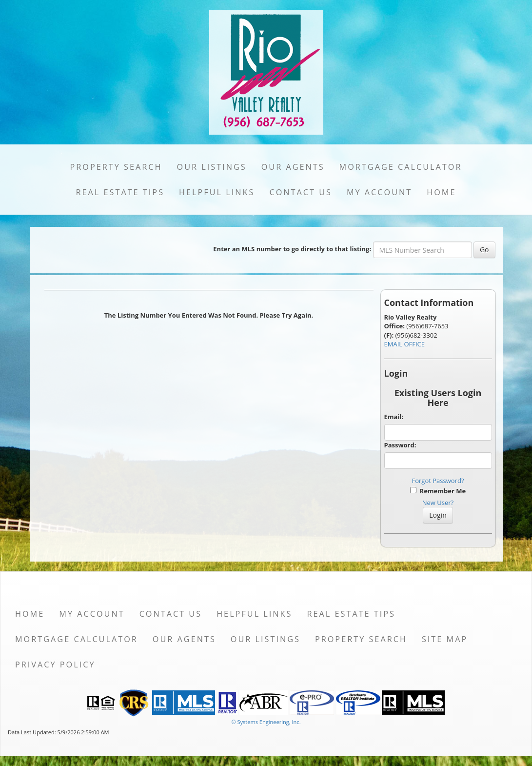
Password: (400, 445)
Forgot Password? (438, 481)
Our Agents (293, 167)
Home (441, 192)
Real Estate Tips (120, 192)
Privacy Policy (55, 665)
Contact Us (301, 192)
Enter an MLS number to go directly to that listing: (292, 249)
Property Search (116, 167)
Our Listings (212, 167)
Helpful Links (217, 192)
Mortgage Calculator (401, 167)
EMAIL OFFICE (405, 344)
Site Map (445, 639)
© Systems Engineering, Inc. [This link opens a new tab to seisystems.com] (266, 722)
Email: (394, 417)
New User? (438, 503)
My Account (379, 192)
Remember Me (438, 491)
